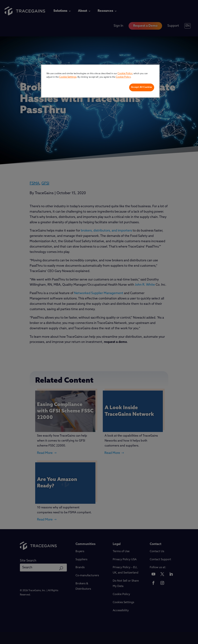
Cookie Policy (125, 74)
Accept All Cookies (142, 87)
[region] (100, 81)
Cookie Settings (68, 77)
